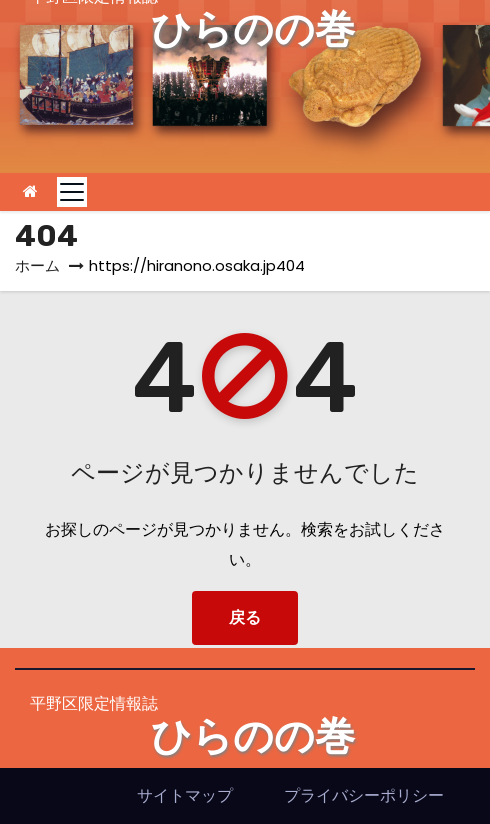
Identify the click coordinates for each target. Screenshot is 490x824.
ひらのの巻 (253, 29)
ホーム (37, 265)
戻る (245, 617)
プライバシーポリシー (364, 795)
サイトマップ (185, 795)
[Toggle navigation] (72, 192)
